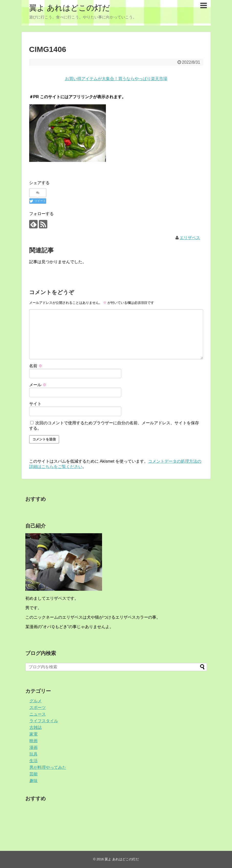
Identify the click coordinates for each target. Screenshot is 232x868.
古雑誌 (36, 727)
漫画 (34, 747)
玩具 (34, 754)
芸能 (34, 774)
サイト (35, 404)
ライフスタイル (44, 721)
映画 (34, 741)
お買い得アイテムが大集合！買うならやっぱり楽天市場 (116, 79)
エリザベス (190, 238)
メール (38, 385)
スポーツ (38, 708)
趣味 (34, 781)
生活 (34, 761)
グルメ (36, 701)
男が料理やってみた (48, 767)
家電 (34, 734)
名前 (36, 366)
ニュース (38, 714)
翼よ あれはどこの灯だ (70, 8)
